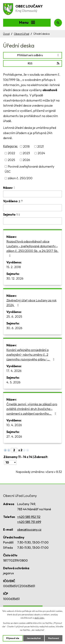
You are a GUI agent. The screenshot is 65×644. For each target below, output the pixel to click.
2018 (26, 146)
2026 (26, 160)
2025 (11, 160)
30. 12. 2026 (15, 278)
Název (8, 188)
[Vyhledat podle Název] (32, 194)
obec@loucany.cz (29, 530)
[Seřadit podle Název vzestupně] (15, 187)
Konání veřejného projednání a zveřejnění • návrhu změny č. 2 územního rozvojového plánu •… (31, 355)
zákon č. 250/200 (20, 178)
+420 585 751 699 (29, 522)
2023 (26, 153)
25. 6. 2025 (14, 317)
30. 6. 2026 (14, 328)
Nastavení (54, 638)
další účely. (40, 618)
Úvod (6, 34)
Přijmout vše (13, 638)
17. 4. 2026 (14, 371)
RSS (44, 63)
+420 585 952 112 (29, 517)
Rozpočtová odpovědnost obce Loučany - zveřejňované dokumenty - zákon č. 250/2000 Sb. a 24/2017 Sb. (32, 248)
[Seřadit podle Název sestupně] (15, 188)
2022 (11, 153)
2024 (41, 153)
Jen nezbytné (34, 638)
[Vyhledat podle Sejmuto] (32, 221)
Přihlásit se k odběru (38, 55)
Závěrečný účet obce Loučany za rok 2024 (31, 303)
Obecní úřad (21, 34)
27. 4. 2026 (14, 436)
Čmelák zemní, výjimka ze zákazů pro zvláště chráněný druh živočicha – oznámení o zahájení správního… (32, 409)
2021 (41, 146)
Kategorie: (10, 146)
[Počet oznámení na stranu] (10, 462)
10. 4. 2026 (14, 425)
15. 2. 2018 (14, 267)
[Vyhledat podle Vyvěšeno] (32, 208)
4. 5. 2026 (13, 382)
